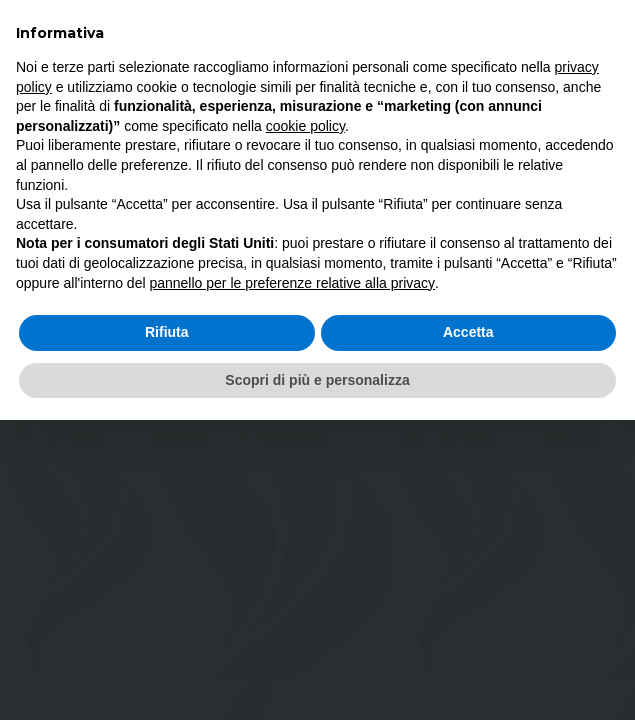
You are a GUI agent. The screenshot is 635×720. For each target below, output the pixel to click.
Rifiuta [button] (167, 332)
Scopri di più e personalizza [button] (317, 380)
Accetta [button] (468, 332)
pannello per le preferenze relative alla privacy (292, 283)
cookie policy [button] (305, 126)
